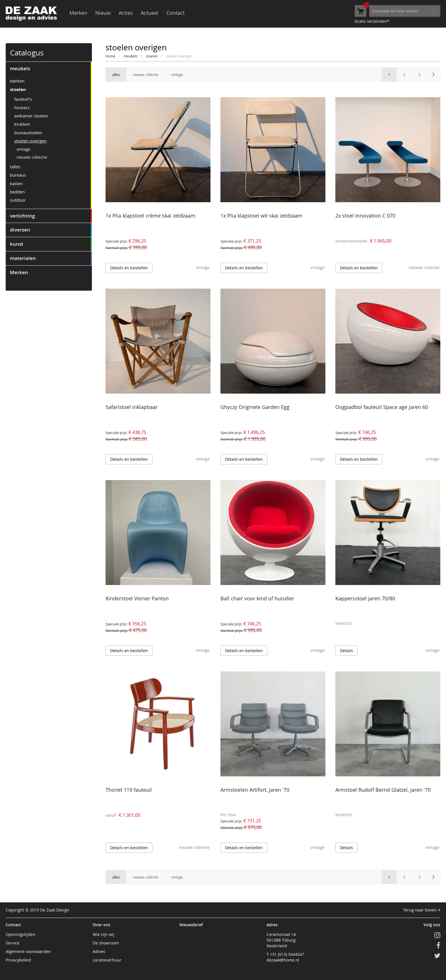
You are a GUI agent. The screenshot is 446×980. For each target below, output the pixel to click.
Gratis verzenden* (372, 21)
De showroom (106, 943)
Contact (175, 13)
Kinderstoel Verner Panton (137, 598)
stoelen (152, 56)
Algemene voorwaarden (28, 951)
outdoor (18, 200)
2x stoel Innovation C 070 (365, 216)
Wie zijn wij (104, 934)
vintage (23, 149)
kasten (16, 183)
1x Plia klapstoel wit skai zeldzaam (261, 216)
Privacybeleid (18, 960)
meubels (131, 56)
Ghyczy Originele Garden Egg (255, 407)
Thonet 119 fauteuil (129, 790)
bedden (17, 192)
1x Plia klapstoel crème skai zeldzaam (150, 216)
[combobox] (405, 11)
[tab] (49, 69)
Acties (126, 13)
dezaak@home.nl (283, 960)
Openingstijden (20, 934)
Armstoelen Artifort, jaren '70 (255, 790)
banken (17, 81)
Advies (99, 951)
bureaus (18, 175)
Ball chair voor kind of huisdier (257, 598)
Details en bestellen (129, 268)
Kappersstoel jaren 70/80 (365, 598)
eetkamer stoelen (31, 116)
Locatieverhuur (107, 960)
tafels (15, 167)
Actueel (150, 13)
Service (13, 943)
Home (111, 56)
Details (346, 651)
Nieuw (103, 13)
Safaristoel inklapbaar (132, 407)
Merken (78, 13)
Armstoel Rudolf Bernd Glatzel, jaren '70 (383, 790)
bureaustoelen (28, 133)
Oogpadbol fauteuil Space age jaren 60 (382, 407)
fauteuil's (23, 99)
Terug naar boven (422, 910)
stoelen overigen (30, 141)
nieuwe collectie (32, 157)
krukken (22, 124)
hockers (22, 107)
